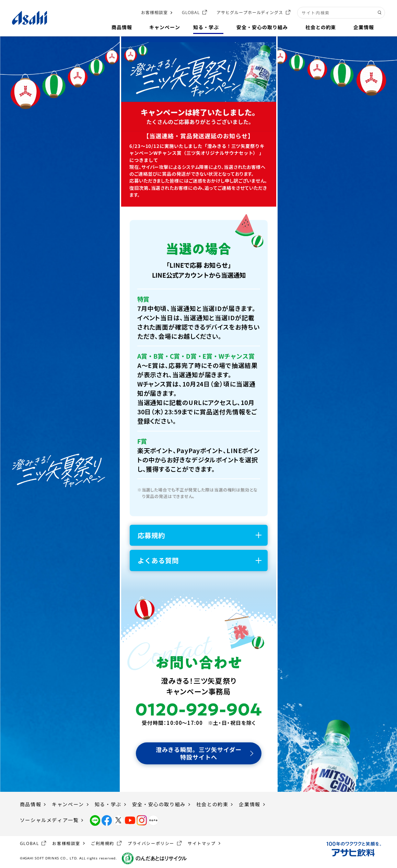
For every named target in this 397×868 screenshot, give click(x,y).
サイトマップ (202, 843)
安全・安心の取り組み (159, 804)
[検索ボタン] (380, 13)
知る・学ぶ (108, 804)
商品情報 (31, 804)
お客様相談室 (154, 13)
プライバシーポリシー (151, 843)
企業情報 (249, 804)
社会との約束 (212, 804)
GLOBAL (191, 13)
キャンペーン (68, 804)
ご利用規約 (103, 843)
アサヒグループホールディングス (250, 13)
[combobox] (341, 13)
